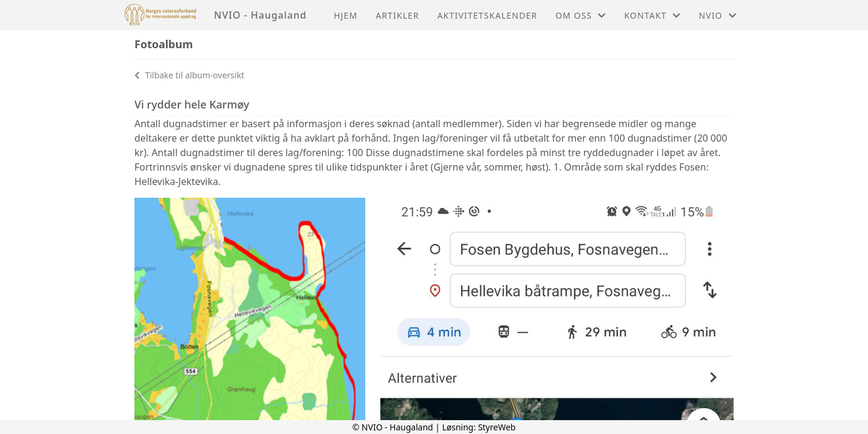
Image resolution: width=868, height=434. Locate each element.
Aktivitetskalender (487, 15)
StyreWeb (497, 427)
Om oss (580, 15)
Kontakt (652, 15)
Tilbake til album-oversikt (189, 75)
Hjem (346, 15)
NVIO (718, 15)
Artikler (397, 15)
